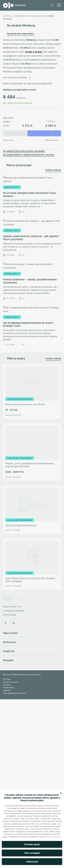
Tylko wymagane (32, 853)
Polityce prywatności (53, 837)
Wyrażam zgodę (32, 844)
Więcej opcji (32, 862)
